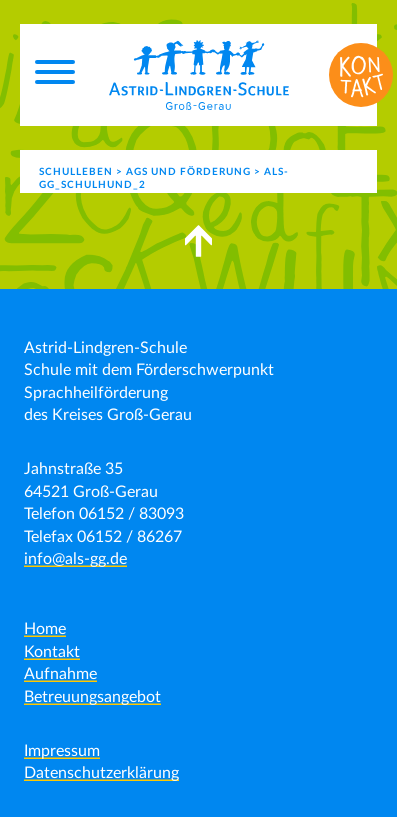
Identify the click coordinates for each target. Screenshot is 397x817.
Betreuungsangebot (92, 697)
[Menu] (55, 75)
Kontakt (52, 652)
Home (45, 629)
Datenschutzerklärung (101, 773)
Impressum (62, 751)
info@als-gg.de (75, 559)
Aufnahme (60, 674)
